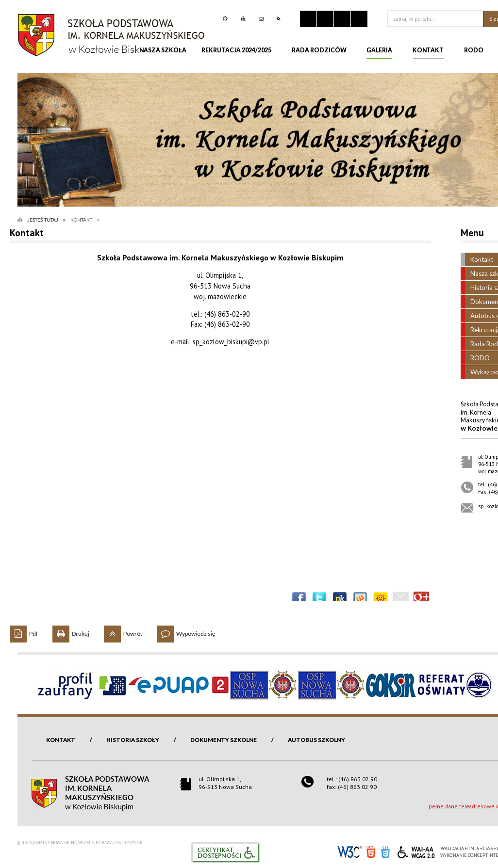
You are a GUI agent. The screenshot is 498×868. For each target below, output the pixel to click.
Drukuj (71, 631)
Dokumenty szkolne (224, 740)
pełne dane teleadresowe (462, 806)
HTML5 (371, 851)
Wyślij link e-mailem (401, 599)
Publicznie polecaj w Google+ (421, 599)
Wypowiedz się (186, 631)
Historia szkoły (133, 740)
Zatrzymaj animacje (308, 19)
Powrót (123, 631)
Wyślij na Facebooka (299, 599)
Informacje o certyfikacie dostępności (225, 853)
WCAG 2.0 (416, 851)
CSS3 (385, 851)
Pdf (24, 631)
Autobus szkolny (316, 740)
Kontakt (61, 740)
